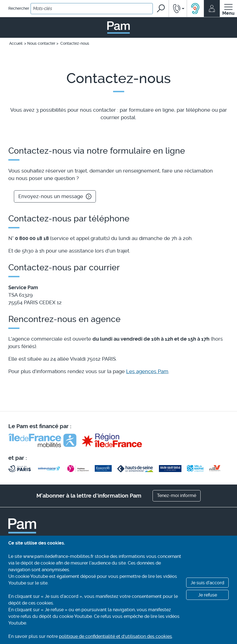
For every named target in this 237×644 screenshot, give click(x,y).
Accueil (16, 43)
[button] (178, 8)
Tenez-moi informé (177, 496)
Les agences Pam (147, 371)
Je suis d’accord (207, 583)
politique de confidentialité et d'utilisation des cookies (115, 636)
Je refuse (208, 595)
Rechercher (19, 8)
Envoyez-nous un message (55, 196)
